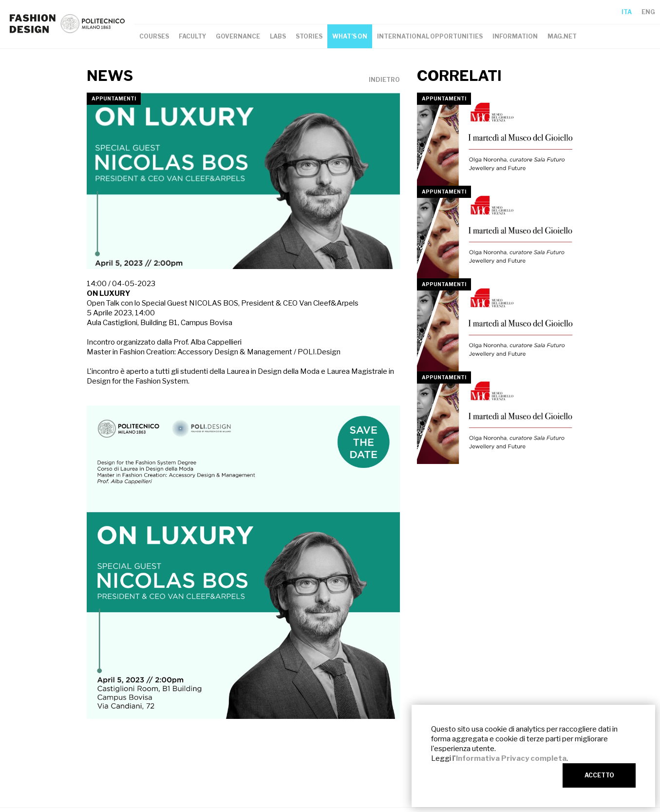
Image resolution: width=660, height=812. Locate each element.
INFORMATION (515, 36)
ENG (648, 12)
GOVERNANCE (238, 36)
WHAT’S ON (350, 36)
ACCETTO (599, 775)
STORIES (309, 36)
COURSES (154, 36)
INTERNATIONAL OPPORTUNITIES (430, 36)
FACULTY (192, 36)
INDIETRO (384, 80)
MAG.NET (562, 36)
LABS (278, 36)
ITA (627, 12)
